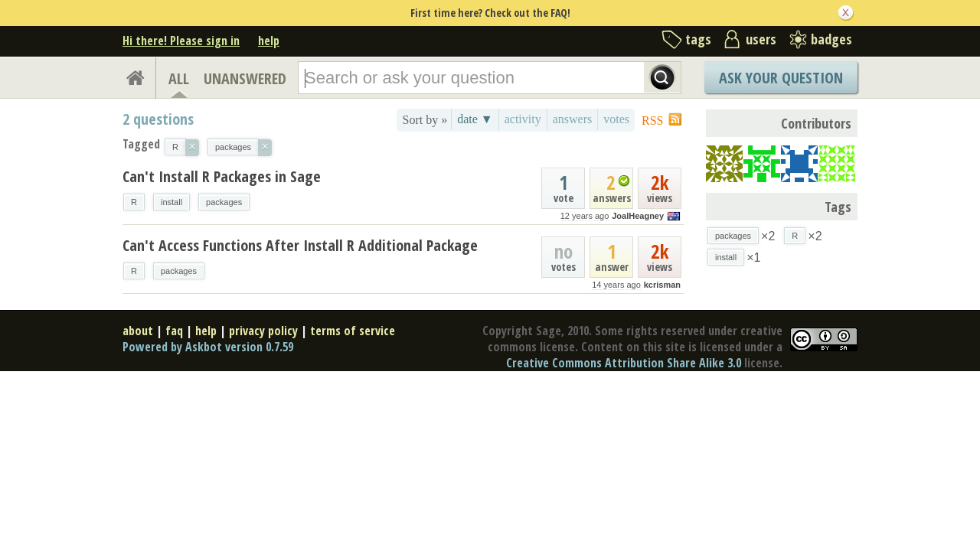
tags (698, 39)
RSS (652, 121)
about (138, 331)
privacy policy (263, 331)
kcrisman (662, 285)
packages (224, 202)
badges (831, 39)
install (171, 202)
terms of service (353, 331)
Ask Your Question (781, 78)
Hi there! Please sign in (181, 41)
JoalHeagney (638, 216)
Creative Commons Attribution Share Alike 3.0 (624, 363)
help (269, 41)
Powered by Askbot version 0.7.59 (208, 347)
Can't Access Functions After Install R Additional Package (300, 245)
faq (174, 331)
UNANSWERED (245, 78)
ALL (179, 78)
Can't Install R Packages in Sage (222, 176)
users (761, 39)
